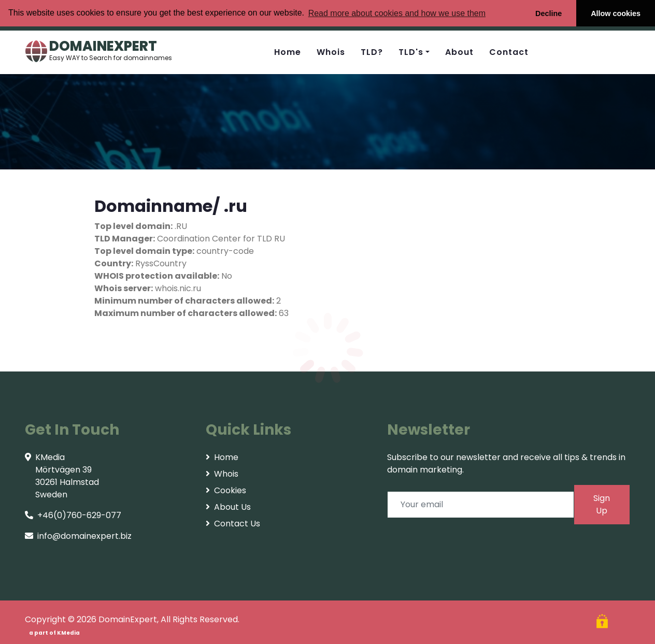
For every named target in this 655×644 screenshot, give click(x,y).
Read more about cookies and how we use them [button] (397, 13)
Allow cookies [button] (616, 13)
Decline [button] (549, 13)
